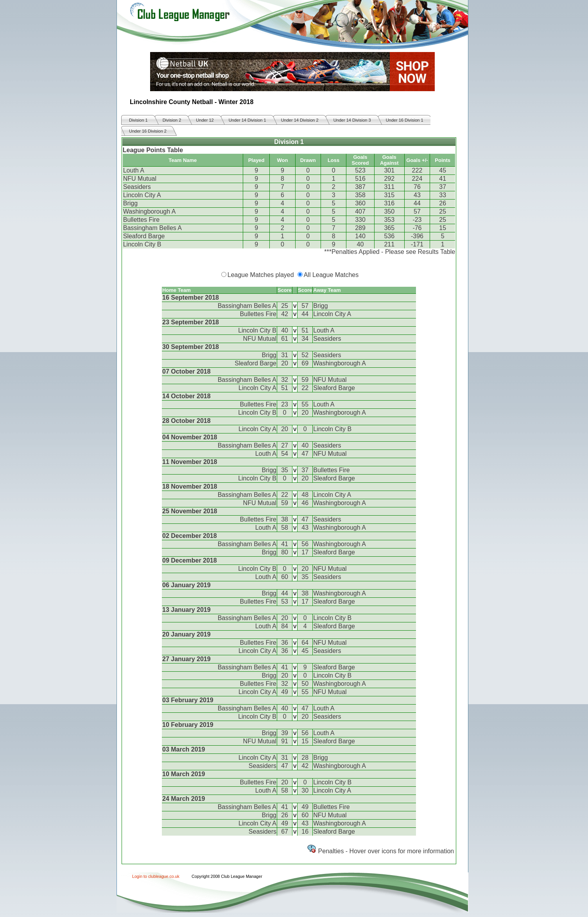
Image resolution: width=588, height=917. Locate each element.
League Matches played (261, 275)
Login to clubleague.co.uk (156, 876)
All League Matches (331, 275)
